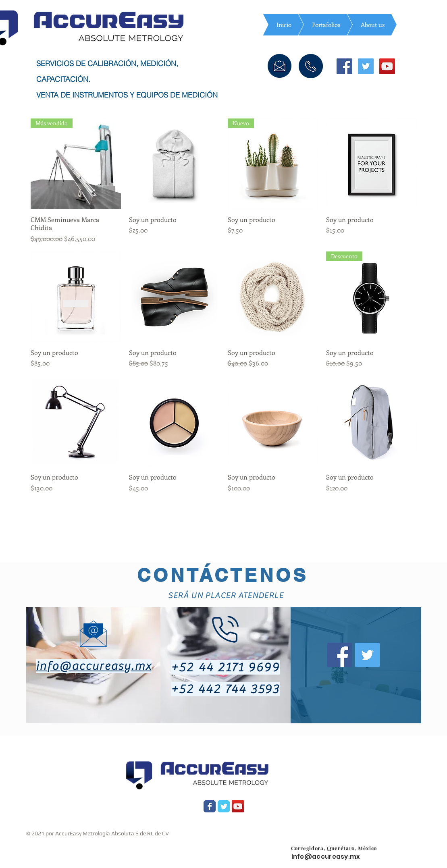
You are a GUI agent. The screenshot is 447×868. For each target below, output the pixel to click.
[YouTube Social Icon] (238, 806)
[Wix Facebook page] (210, 806)
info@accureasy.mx (94, 666)
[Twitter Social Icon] (367, 655)
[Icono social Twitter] (366, 66)
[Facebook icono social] (344, 66)
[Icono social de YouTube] (387, 66)
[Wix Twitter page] (224, 806)
